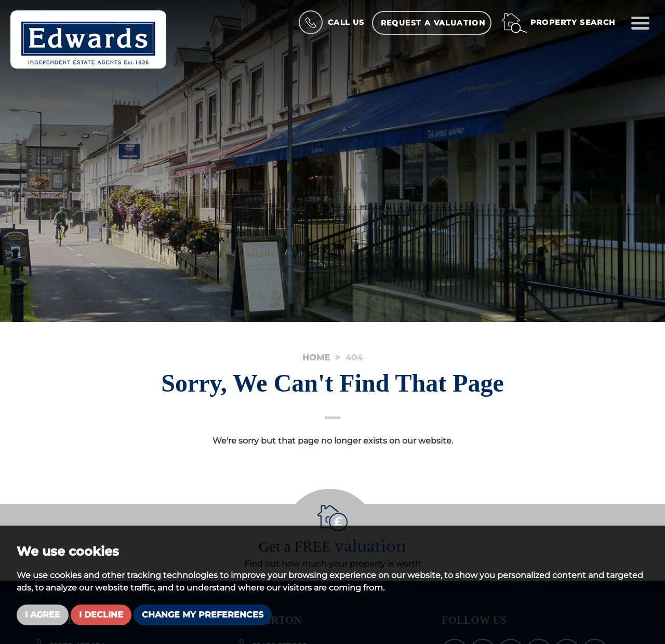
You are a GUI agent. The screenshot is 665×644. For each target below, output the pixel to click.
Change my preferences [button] (203, 615)
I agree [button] (43, 615)
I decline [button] (101, 615)
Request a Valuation (433, 23)
